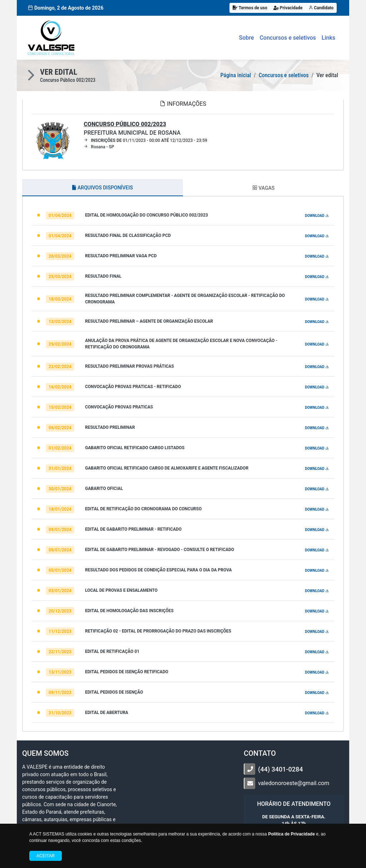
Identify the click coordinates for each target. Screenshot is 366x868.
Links (328, 38)
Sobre (247, 38)
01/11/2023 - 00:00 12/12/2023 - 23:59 (145, 140)
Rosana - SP (99, 147)
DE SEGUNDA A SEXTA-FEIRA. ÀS (294, 820)
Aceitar (46, 856)
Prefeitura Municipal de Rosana (132, 128)
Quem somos (45, 753)
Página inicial (236, 75)
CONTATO (260, 753)
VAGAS (263, 188)
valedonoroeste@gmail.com (294, 783)
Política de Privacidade (291, 834)
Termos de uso (250, 8)
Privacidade (288, 8)
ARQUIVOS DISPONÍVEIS (102, 188)
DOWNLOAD (317, 216)
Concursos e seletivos (288, 38)
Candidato (321, 8)
